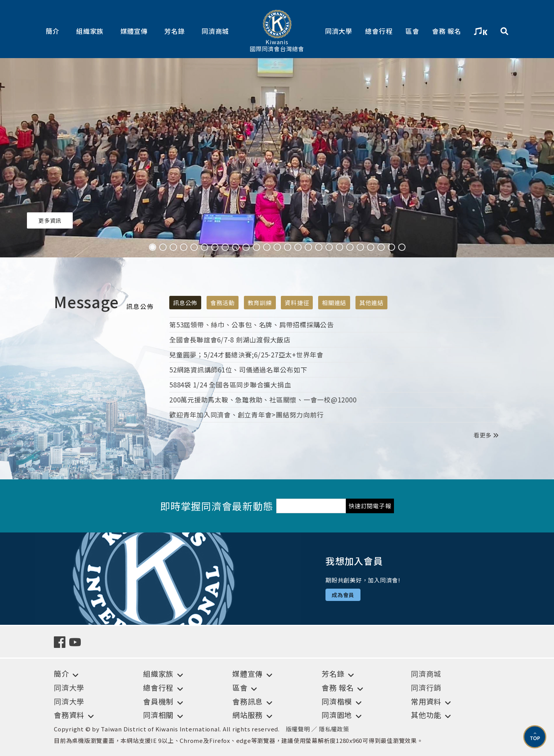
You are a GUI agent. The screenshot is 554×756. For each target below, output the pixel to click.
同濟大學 (339, 31)
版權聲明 (298, 729)
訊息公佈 (185, 303)
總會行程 (379, 31)
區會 (412, 31)
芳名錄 (174, 31)
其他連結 (371, 303)
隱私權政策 (334, 729)
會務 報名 (447, 31)
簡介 (53, 31)
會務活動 (223, 303)
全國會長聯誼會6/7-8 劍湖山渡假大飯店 (230, 340)
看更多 (486, 435)
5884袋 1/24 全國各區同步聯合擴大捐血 (230, 385)
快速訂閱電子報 (370, 506)
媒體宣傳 (134, 31)
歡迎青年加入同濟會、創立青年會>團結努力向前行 (246, 415)
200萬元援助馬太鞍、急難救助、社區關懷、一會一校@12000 (263, 400)
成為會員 (343, 595)
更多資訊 (50, 220)
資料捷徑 (297, 303)
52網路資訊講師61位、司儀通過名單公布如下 (238, 370)
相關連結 (334, 303)
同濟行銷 (426, 687)
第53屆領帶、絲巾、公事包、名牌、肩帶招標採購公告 (252, 325)
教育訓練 (260, 303)
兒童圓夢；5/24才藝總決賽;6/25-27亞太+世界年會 (246, 355)
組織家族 (90, 31)
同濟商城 (215, 31)
